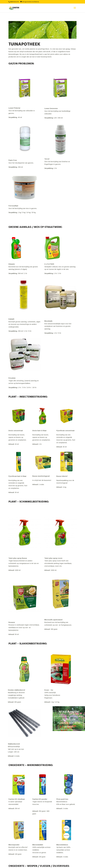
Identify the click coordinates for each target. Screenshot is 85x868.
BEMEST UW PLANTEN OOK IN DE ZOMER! (69, 723)
